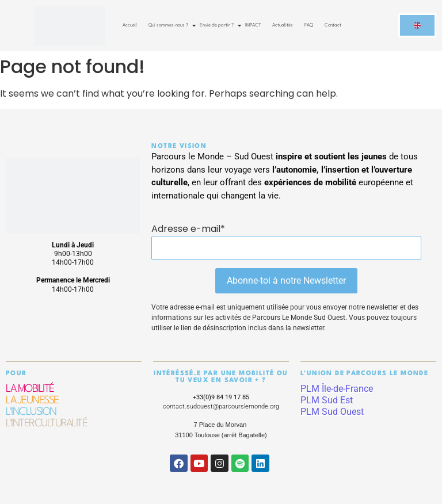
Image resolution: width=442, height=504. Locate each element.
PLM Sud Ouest (332, 412)
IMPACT (253, 25)
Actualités (283, 25)
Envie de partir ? (218, 25)
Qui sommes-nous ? (169, 25)
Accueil (130, 25)
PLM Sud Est (327, 400)
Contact (333, 25)
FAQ (309, 25)
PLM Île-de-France (337, 389)
